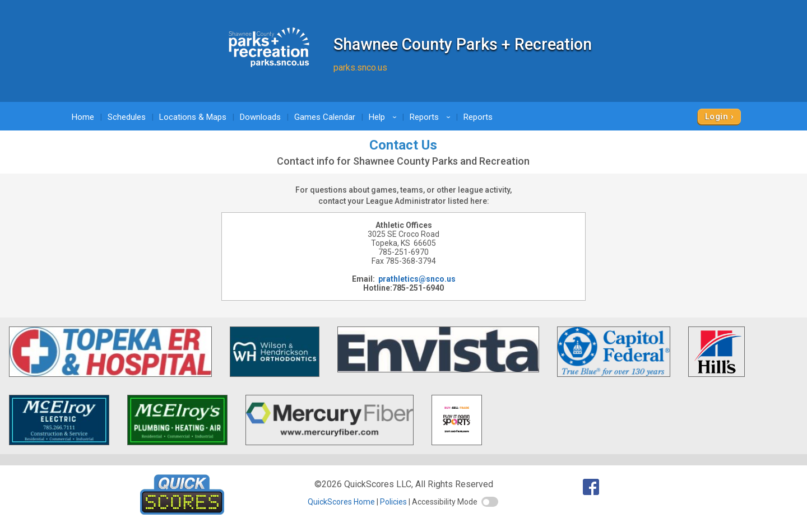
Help (384, 117)
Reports (432, 117)
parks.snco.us (360, 67)
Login (716, 116)
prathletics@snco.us (417, 279)
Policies (393, 502)
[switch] (490, 502)
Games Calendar (325, 117)
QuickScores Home (341, 502)
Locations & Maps (193, 117)
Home (83, 117)
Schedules (127, 117)
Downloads (260, 117)
